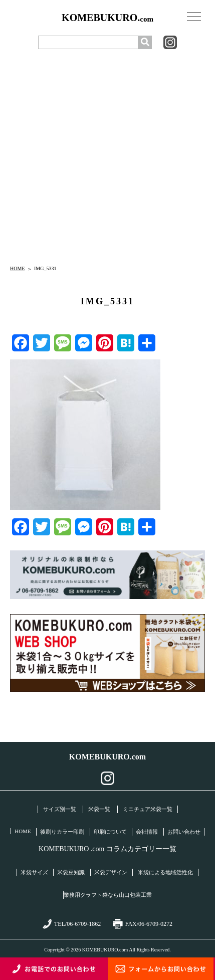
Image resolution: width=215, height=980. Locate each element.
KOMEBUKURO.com (107, 757)
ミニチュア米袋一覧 (148, 809)
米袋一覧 (99, 809)
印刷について (110, 832)
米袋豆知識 (71, 872)
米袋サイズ (34, 872)
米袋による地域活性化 (165, 872)
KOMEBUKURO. (107, 18)
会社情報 (147, 832)
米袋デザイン (111, 872)
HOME (17, 268)
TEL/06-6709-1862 (72, 924)
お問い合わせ (184, 832)
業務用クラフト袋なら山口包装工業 (108, 895)
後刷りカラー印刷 (62, 832)
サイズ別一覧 (60, 809)
